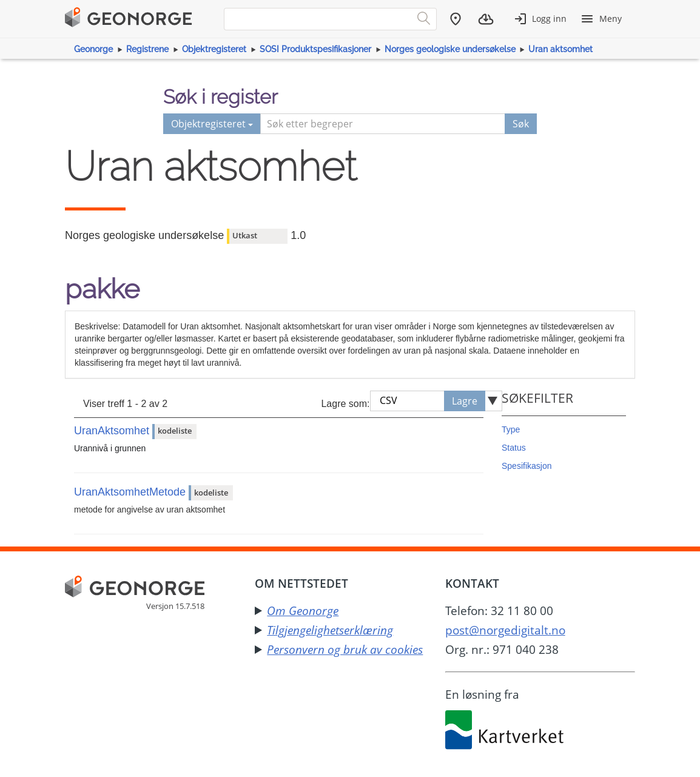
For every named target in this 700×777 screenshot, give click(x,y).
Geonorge (93, 49)
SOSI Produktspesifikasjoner (315, 49)
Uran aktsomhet (560, 49)
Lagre (465, 401)
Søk (521, 124)
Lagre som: (345, 404)
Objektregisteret (214, 49)
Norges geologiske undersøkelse (450, 49)
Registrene (147, 49)
